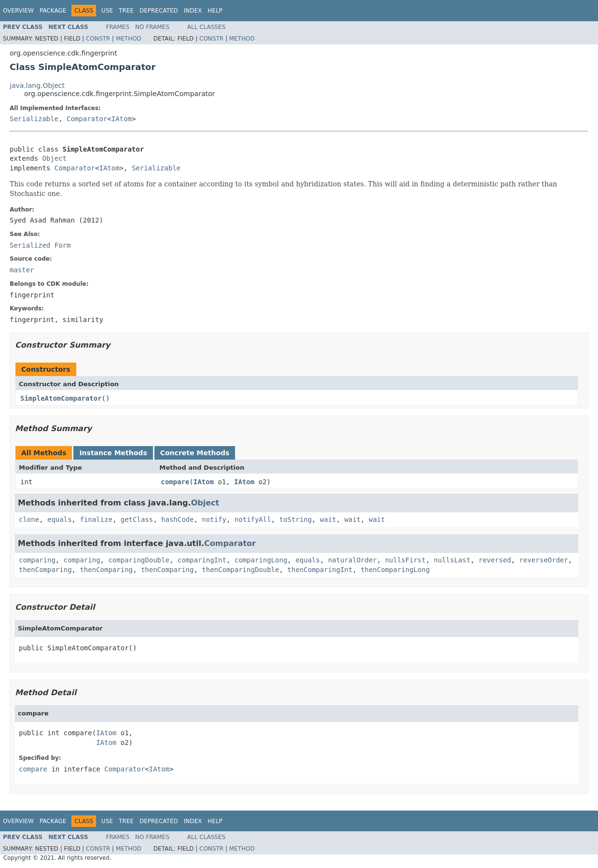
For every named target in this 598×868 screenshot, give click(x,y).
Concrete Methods (195, 453)
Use (107, 11)
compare (175, 482)
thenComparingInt (320, 570)
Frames (118, 27)
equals (60, 519)
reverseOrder (544, 560)
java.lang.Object (37, 85)
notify (214, 519)
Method (129, 39)
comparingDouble (139, 560)
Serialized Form (40, 245)
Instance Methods (113, 453)
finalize (96, 519)
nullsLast (452, 560)
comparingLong (261, 560)
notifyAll (253, 519)
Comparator (87, 119)
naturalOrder (353, 560)
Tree (126, 11)
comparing (37, 560)
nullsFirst (405, 560)
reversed (495, 560)
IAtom (122, 119)
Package (53, 11)
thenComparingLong (395, 570)
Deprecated (159, 11)
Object (54, 158)
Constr (98, 39)
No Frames (152, 27)
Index (193, 11)
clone (29, 519)
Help (215, 11)
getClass (137, 519)
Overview (18, 11)
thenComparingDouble (240, 570)
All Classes (206, 27)
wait (328, 519)
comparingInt (202, 560)
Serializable (34, 119)
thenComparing (45, 570)
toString (296, 519)
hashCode (177, 519)
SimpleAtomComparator (61, 398)
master (22, 270)
